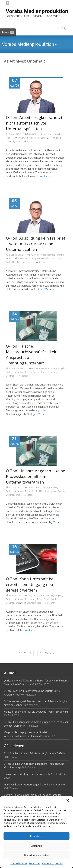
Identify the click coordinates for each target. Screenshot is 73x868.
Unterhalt (10, 142)
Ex (31, 374)
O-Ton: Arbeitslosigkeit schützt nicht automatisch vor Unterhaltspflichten (34, 123)
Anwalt (21, 138)
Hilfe (41, 494)
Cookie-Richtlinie (19, 863)
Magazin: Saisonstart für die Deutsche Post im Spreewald (36, 712)
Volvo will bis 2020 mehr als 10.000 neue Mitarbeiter (33, 795)
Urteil (18, 142)
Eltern (28, 494)
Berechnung (31, 602)
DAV (29, 134)
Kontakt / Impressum (52, 863)
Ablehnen (36, 846)
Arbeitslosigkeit (32, 138)
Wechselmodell (34, 605)
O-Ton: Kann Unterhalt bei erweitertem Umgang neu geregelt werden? (30, 587)
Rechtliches (35, 863)
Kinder (44, 374)
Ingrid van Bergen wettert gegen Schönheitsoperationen (35, 785)
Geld (47, 261)
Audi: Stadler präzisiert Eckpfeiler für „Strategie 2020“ (34, 753)
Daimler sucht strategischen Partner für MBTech (31, 774)
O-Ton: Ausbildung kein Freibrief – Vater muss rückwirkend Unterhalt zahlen (36, 246)
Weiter (45, 176)
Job (50, 138)
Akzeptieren (37, 836)
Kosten (53, 494)
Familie (40, 261)
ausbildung (31, 261)
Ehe (27, 374)
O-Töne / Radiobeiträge (43, 134)
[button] (68, 800)
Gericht (44, 138)
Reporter (30, 142)
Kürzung (57, 138)
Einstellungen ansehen (37, 856)
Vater (30, 265)
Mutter (54, 602)
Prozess (61, 494)
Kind (60, 261)
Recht (9, 138)
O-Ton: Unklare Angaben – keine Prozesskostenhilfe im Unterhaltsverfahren (36, 479)
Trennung (52, 374)
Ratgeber (58, 134)
